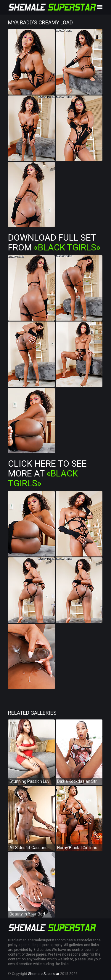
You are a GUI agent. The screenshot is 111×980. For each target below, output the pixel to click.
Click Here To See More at (47, 473)
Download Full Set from (54, 242)
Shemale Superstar (44, 974)
